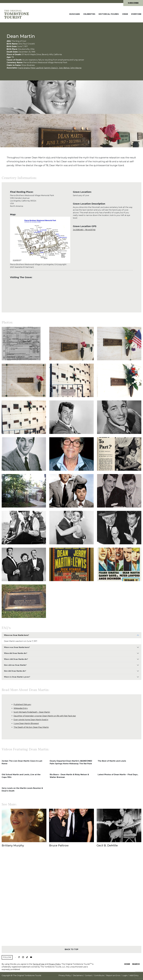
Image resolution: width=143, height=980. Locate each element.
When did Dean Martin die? (16, 653)
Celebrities (89, 14)
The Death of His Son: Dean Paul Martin (31, 727)
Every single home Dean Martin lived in (31, 720)
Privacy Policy (55, 964)
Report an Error (113, 975)
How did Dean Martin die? (15, 671)
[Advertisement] (71, 900)
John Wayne (76, 68)
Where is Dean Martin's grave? (17, 677)
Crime (125, 14)
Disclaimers (78, 975)
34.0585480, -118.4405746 (84, 230)
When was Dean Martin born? (16, 635)
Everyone (136, 14)
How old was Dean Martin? (15, 665)
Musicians (75, 14)
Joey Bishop (64, 68)
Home (127, 964)
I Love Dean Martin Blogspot (26, 723)
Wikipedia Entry (21, 708)
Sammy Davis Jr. (51, 68)
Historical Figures (109, 14)
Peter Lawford (37, 68)
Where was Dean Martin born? (17, 647)
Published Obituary (22, 705)
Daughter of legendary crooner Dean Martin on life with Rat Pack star (45, 716)
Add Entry (134, 975)
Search (136, 964)
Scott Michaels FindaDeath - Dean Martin (32, 712)
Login (125, 975)
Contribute (99, 975)
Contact (88, 975)
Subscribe (133, 3)
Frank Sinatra (24, 68)
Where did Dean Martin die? (16, 659)
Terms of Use (38, 964)
